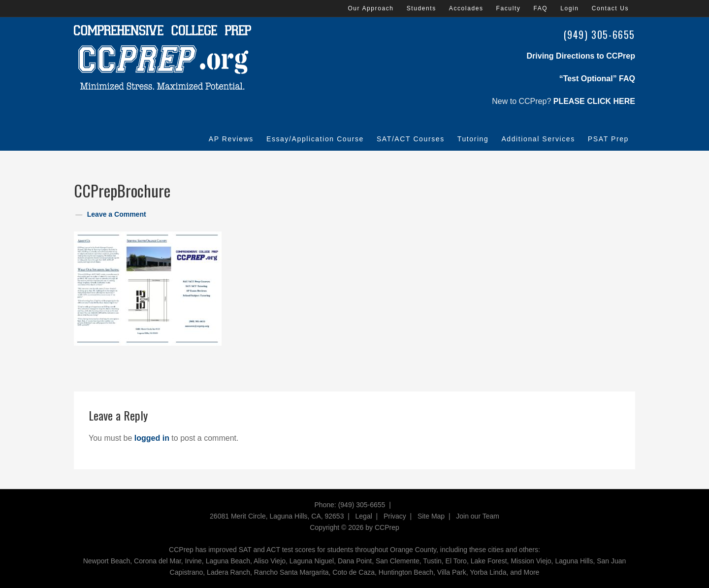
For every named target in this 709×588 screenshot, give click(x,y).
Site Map (431, 516)
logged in (152, 438)
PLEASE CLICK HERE (594, 101)
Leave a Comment (117, 214)
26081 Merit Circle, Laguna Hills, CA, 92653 (277, 516)
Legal (364, 516)
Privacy (395, 516)
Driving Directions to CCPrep (581, 56)
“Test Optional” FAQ (597, 79)
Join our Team (478, 516)
